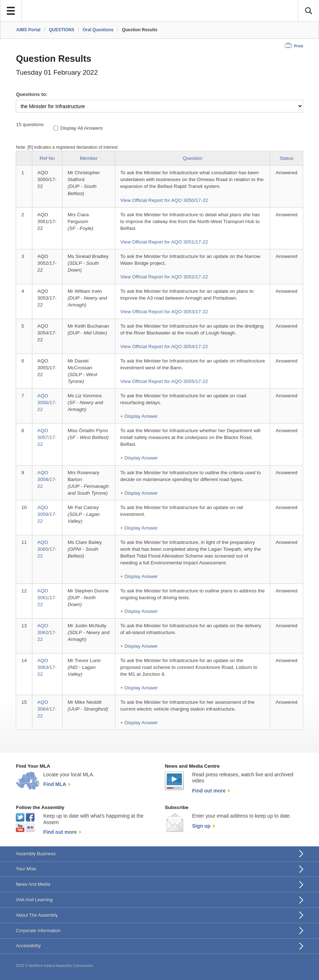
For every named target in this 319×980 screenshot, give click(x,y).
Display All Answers (82, 128)
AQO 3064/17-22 (47, 709)
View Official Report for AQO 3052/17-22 (164, 277)
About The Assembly (37, 915)
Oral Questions (98, 30)
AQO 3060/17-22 (47, 549)
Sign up (201, 826)
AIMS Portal (28, 30)
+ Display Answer (139, 416)
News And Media (33, 884)
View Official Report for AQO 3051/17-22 (164, 242)
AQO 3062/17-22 (47, 632)
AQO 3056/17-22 (47, 403)
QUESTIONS (62, 30)
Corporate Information (38, 931)
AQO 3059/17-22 (47, 514)
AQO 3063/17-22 (47, 667)
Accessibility (28, 946)
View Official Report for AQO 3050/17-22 (164, 200)
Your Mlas (26, 869)
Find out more (209, 791)
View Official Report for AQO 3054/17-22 (164, 346)
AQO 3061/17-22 (47, 598)
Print (298, 46)
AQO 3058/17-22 (47, 479)
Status (286, 158)
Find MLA (55, 784)
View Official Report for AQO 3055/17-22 (164, 381)
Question (193, 158)
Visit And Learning (34, 900)
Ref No (47, 158)
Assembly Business (36, 854)
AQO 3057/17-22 (47, 437)
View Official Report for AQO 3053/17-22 (164, 312)
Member (89, 158)
